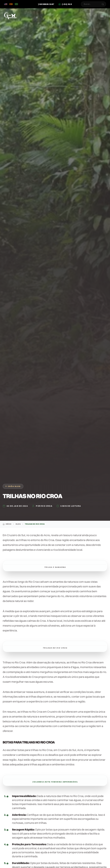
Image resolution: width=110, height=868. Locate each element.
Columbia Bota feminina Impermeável (55, 782)
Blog (18, 524)
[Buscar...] (103, 4)
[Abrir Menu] (102, 16)
